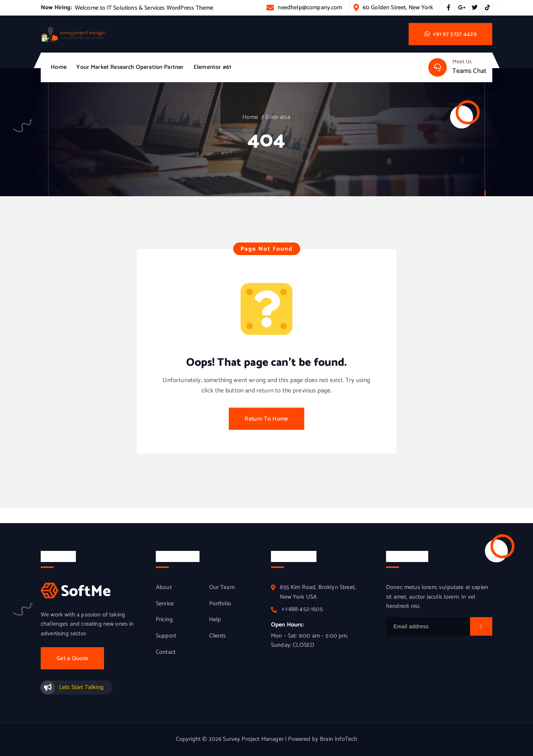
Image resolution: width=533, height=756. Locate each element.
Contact (166, 652)
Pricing (164, 620)
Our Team (222, 588)
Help (215, 620)
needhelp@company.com (310, 8)
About (164, 588)
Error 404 (278, 117)
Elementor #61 (212, 67)
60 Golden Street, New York (398, 8)
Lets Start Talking (81, 687)
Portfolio (220, 604)
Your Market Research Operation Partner (130, 67)
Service (165, 604)
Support (166, 636)
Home (59, 67)
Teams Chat (469, 71)
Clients (218, 636)
